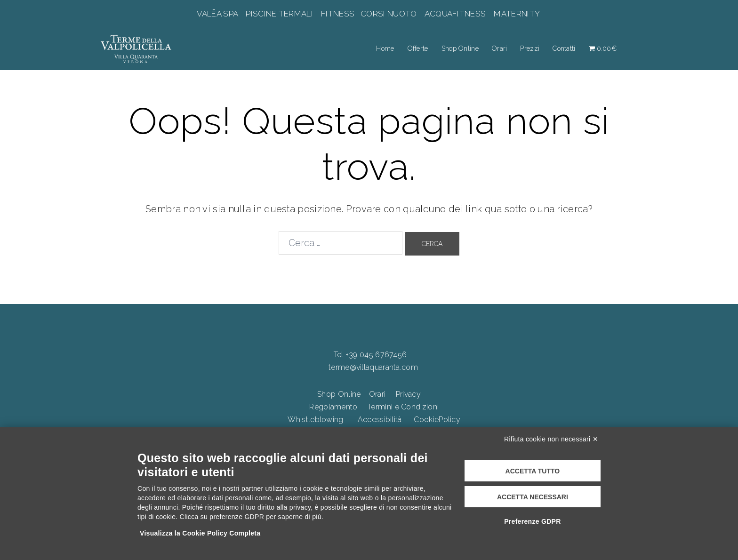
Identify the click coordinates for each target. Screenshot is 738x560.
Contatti (564, 48)
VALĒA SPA (218, 14)
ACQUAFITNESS (455, 14)
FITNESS (338, 14)
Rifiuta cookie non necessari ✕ (551, 439)
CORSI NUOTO (389, 14)
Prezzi (530, 48)
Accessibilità (380, 420)
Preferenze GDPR (532, 521)
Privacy (408, 394)
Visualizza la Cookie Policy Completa (200, 533)
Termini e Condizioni (403, 407)
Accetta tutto (533, 471)
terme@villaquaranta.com (373, 367)
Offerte (418, 48)
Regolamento (333, 407)
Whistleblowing (315, 420)
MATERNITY (517, 14)
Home (385, 48)
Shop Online (460, 48)
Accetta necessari (533, 497)
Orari (500, 48)
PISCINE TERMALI (279, 14)
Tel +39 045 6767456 (370, 355)
